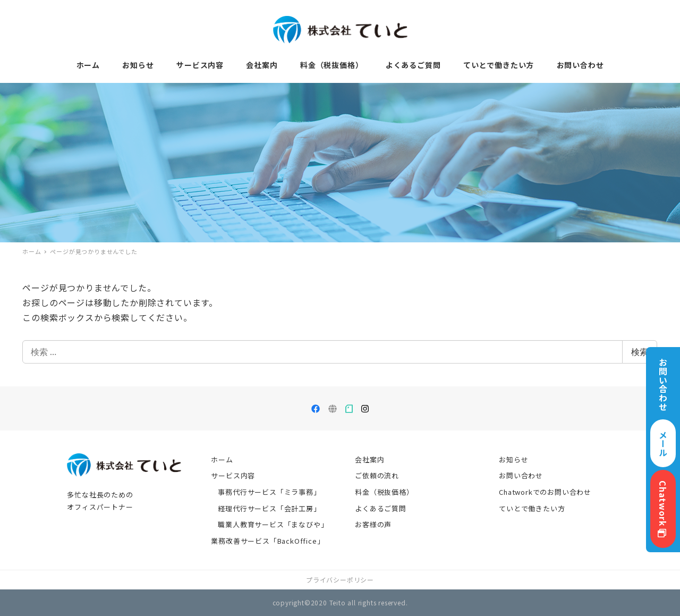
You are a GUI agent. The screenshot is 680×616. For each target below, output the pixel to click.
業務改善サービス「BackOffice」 (267, 541)
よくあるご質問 (381, 508)
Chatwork (663, 509)
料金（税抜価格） (384, 492)
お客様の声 (373, 524)
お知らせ (513, 459)
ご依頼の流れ (377, 475)
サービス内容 (233, 475)
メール (663, 443)
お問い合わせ (521, 475)
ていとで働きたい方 (532, 508)
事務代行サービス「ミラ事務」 (269, 492)
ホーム (222, 459)
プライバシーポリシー (340, 580)
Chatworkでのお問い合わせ (545, 492)
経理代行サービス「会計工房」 (269, 508)
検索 (640, 352)
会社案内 (369, 459)
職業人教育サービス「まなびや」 (273, 524)
